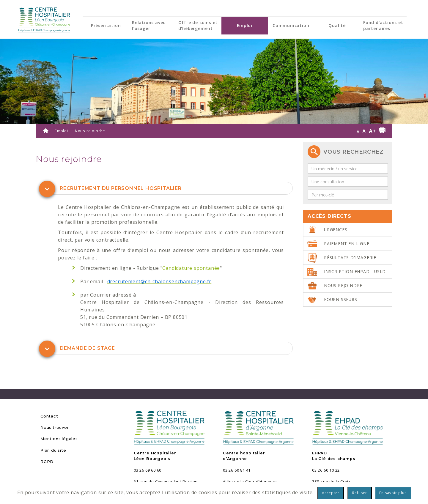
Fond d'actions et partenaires (383, 25)
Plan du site (53, 450)
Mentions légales (59, 439)
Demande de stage (87, 348)
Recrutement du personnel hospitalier (121, 188)
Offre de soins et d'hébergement (198, 25)
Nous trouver (55, 427)
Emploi (245, 25)
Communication (291, 25)
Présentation (106, 25)
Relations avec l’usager (149, 25)
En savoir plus (393, 493)
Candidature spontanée (191, 268)
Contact (49, 416)
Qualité (337, 25)
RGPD (47, 462)
